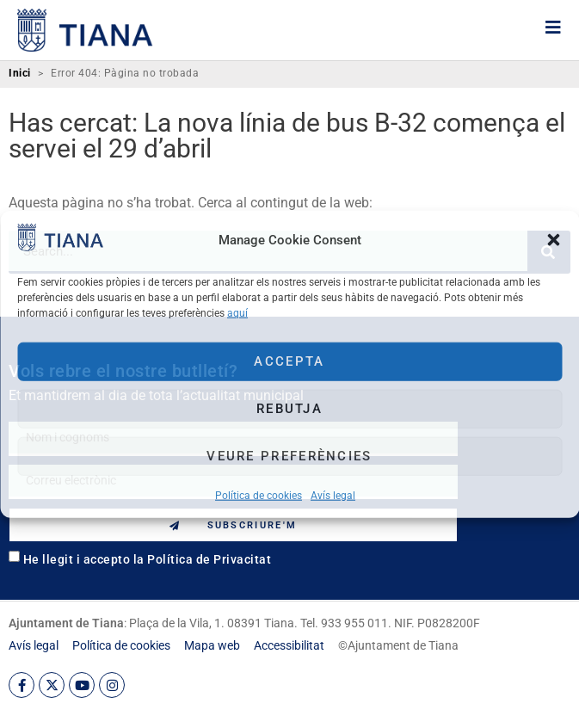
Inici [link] (20, 74)
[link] (60, 246)
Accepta (289, 361)
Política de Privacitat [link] (209, 559)
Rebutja (289, 409)
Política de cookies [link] (259, 495)
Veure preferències (289, 456)
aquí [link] (237, 312)
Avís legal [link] (333, 495)
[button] (553, 240)
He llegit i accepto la (148, 559)
